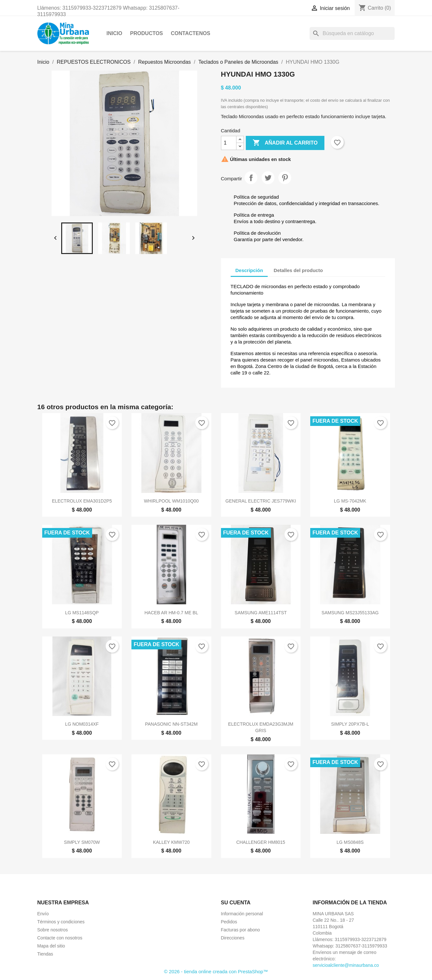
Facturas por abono (240, 930)
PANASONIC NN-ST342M (171, 724)
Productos (147, 33)
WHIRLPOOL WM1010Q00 (171, 501)
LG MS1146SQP (82, 613)
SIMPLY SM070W (82, 842)
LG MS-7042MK (350, 501)
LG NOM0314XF (82, 724)
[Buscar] (352, 33)
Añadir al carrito (285, 143)
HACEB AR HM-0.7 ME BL (172, 613)
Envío (43, 914)
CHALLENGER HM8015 (261, 842)
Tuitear (268, 178)
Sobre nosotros (53, 930)
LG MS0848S (350, 842)
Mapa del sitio (51, 946)
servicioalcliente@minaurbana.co (346, 965)
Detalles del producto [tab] (298, 270)
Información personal (242, 914)
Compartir (251, 178)
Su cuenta (236, 903)
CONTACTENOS (190, 33)
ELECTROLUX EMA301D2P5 (82, 501)
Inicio (115, 33)
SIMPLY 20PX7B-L (350, 724)
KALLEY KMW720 (171, 842)
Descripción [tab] (249, 270)
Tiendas (45, 954)
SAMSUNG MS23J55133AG (350, 613)
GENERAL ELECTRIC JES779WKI (261, 501)
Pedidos (229, 922)
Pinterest (285, 178)
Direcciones (233, 938)
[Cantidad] (229, 143)
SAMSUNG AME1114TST (261, 613)
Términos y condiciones (61, 922)
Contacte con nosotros (60, 938)
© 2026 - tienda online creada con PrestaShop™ (216, 971)
